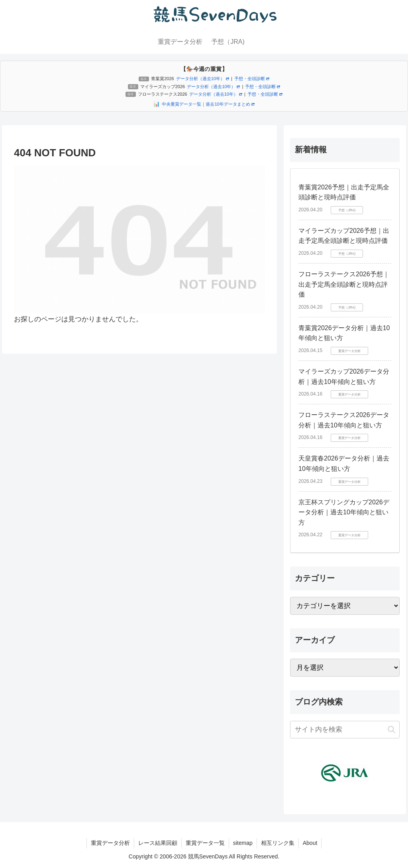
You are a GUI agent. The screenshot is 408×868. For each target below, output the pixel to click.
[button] (391, 729)
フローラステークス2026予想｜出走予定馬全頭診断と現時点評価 (344, 284)
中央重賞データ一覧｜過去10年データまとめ (208, 104)
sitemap (243, 843)
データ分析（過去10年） (203, 79)
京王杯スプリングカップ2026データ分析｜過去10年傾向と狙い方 (344, 512)
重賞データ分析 (110, 843)
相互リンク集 (278, 843)
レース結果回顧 (158, 843)
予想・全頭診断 (252, 79)
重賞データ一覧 (205, 843)
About (310, 843)
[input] (345, 730)
